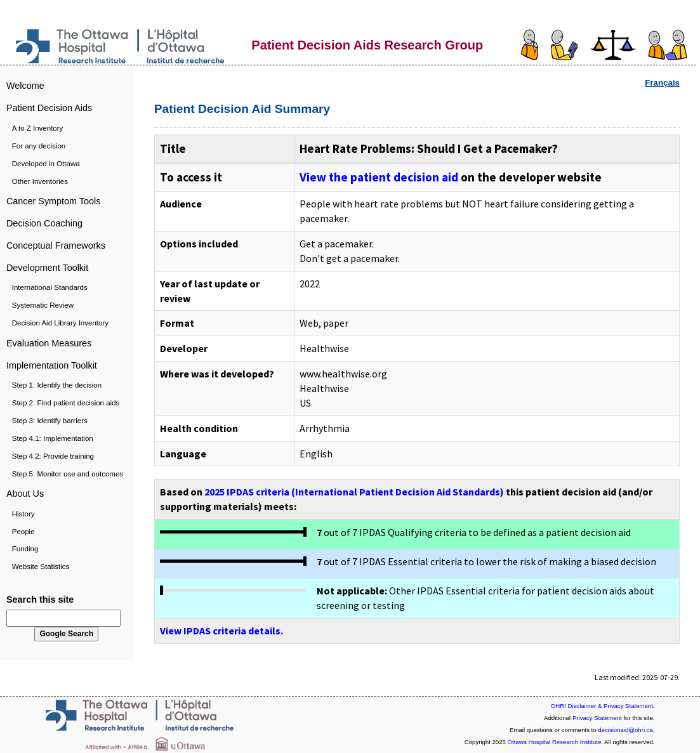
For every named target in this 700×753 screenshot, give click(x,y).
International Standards (50, 287)
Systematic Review (43, 305)
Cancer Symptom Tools (54, 201)
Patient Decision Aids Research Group (367, 45)
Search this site (40, 599)
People (23, 532)
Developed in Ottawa (46, 164)
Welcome (25, 86)
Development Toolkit (47, 268)
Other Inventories (40, 181)
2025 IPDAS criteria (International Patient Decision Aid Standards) (354, 492)
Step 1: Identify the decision (57, 385)
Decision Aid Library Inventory (60, 323)
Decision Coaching (44, 223)
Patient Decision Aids (49, 108)
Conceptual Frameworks (56, 246)
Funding (25, 549)
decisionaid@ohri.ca (625, 730)
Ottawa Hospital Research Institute (555, 742)
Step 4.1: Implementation (53, 438)
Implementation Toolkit (52, 365)
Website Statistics (41, 566)
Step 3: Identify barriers (50, 421)
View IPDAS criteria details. (221, 631)
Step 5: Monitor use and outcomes (68, 474)
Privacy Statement (597, 718)
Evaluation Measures (49, 343)
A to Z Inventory (38, 128)
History (23, 514)
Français (662, 83)
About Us (25, 494)
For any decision (39, 146)
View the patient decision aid (379, 177)
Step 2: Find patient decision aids (66, 403)
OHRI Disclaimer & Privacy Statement (602, 706)
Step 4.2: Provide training (53, 456)
